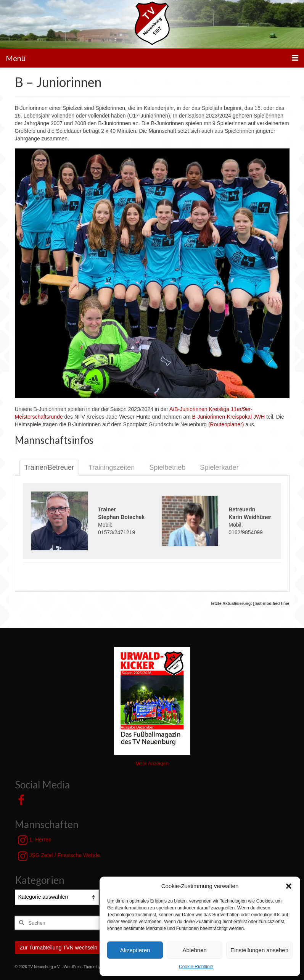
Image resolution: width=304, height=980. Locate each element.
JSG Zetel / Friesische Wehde (59, 856)
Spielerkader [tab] (219, 467)
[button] (289, 886)
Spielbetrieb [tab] (167, 467)
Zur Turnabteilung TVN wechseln (59, 948)
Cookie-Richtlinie (196, 967)
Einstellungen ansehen (259, 950)
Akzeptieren (135, 950)
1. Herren (35, 840)
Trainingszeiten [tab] (112, 467)
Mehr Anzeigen (152, 763)
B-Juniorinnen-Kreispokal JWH (229, 417)
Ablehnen (194, 950)
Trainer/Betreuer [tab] (49, 467)
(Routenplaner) (226, 424)
